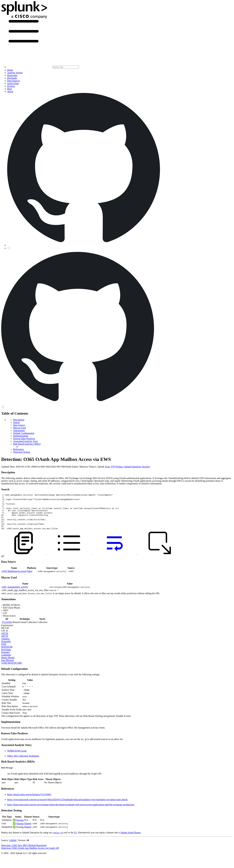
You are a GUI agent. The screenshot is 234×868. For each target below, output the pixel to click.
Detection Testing (22, 452)
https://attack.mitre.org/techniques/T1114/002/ (29, 802)
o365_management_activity (15, 594)
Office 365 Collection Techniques (23, 763)
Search (16, 422)
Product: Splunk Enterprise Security (133, 467)
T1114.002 (7, 629)
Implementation (21, 436)
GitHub (13, 847)
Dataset (28, 831)
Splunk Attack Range (130, 840)
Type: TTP (110, 467)
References (18, 449)
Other (30, 578)
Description (19, 420)
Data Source (19, 425)
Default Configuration (24, 433)
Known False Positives (24, 439)
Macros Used (19, 428)
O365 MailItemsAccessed (14, 578)
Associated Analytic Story (26, 441)
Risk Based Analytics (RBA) (27, 444)
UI (75, 840)
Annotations (19, 430)
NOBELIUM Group (17, 758)
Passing (20, 827)
